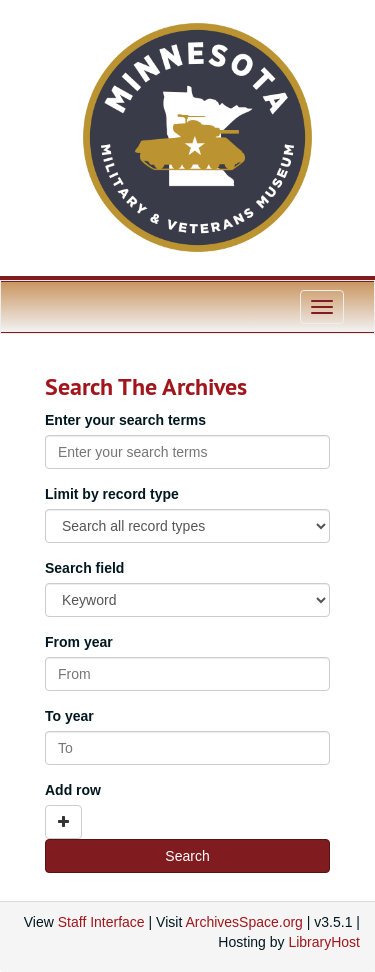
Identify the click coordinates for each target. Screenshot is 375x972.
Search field (84, 568)
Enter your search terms (125, 420)
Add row (73, 790)
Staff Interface (101, 922)
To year (69, 716)
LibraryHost (324, 942)
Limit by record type (112, 494)
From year (79, 642)
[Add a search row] (63, 822)
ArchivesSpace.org (244, 922)
